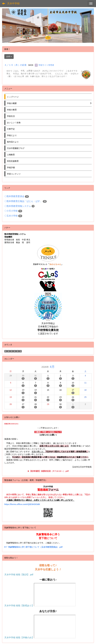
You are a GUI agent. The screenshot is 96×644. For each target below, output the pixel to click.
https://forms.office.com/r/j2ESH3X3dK (22, 504)
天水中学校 (13, 3)
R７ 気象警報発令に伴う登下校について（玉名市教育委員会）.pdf (33, 547)
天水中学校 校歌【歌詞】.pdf (19, 575)
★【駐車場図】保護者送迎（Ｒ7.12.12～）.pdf (48, 471)
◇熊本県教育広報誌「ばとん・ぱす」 (23, 201)
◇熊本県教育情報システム (18, 206)
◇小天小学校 (11, 211)
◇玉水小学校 (11, 216)
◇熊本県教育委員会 (14, 196)
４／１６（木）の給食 (15, 65)
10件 (9, 57)
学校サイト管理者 (46, 65)
